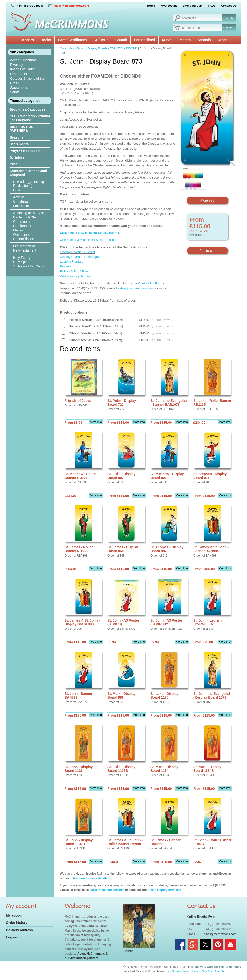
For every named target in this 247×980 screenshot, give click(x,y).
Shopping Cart (192, 6)
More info (207, 200)
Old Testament (24, 246)
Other (222, 40)
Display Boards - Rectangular (81, 257)
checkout (229, 27)
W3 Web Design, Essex (185, 971)
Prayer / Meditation (25, 151)
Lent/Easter (19, 74)
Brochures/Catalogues (27, 109)
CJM (17, 190)
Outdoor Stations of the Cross (27, 81)
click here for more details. (89, 878)
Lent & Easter (23, 206)
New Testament (25, 250)
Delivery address (19, 930)
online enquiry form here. (165, 890)
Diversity (17, 65)
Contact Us (229, 6)
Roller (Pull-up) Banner (76, 271)
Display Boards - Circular (78, 252)
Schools (204, 40)
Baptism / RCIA (25, 217)
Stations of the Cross (29, 266)
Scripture (17, 157)
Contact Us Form (150, 283)
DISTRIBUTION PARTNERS (22, 129)
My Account (169, 6)
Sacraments (19, 88)
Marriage (20, 230)
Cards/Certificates (72, 40)
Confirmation (23, 226)
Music (167, 40)
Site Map (208, 971)
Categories (67, 48)
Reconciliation (24, 239)
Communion (22, 222)
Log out (12, 937)
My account (15, 915)
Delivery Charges (207, 967)
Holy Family (22, 258)
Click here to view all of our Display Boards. (90, 233)
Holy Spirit (21, 262)
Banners (27, 40)
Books (46, 40)
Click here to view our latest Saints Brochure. (89, 240)
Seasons (17, 137)
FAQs (212, 6)
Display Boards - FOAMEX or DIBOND (112, 48)
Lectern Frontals (71, 262)
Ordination (21, 235)
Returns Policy (231, 967)
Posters (185, 40)
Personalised (144, 40)
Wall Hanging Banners (76, 276)
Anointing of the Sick (29, 213)
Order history (17, 923)
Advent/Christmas (23, 60)
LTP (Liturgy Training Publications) (29, 184)
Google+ (221, 971)
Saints (15, 92)
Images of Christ (22, 69)
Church (121, 40)
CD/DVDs (101, 40)
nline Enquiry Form (202, 917)
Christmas (21, 201)
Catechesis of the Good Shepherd (28, 173)
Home (151, 6)
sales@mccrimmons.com (72, 6)
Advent (18, 197)
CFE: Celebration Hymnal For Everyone (30, 118)
